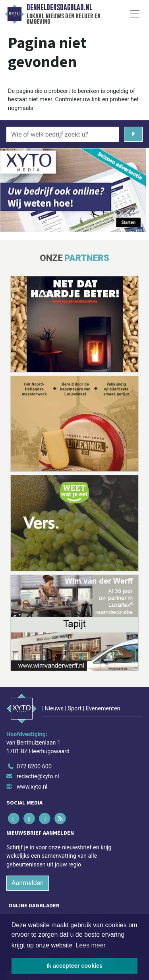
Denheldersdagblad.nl (59, 8)
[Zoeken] (133, 134)
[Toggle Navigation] (135, 14)
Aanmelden (28, 883)
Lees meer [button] (91, 945)
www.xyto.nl (32, 787)
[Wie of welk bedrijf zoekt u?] (63, 134)
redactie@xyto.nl (38, 776)
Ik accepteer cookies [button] (74, 966)
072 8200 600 (34, 767)
